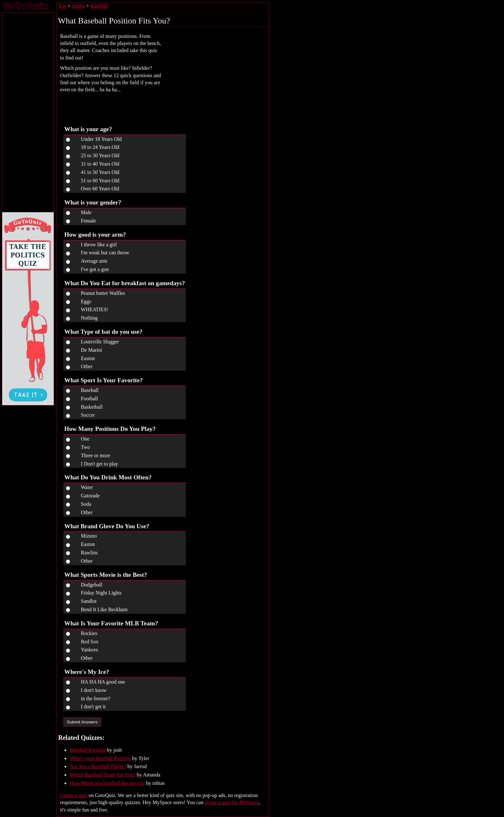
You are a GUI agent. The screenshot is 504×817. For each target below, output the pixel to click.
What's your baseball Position (100, 758)
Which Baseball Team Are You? (103, 775)
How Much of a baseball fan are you (107, 783)
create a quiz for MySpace (232, 802)
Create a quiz (74, 795)
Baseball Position (88, 750)
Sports (78, 6)
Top (62, 6)
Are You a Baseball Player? (98, 766)
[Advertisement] (220, 74)
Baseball (99, 6)
